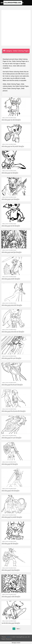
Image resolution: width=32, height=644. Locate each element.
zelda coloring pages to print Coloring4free (11, 199)
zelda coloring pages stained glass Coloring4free (12, 252)
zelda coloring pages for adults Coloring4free (11, 597)
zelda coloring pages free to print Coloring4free (12, 438)
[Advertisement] (16, 27)
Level (8, 637)
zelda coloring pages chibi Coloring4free (10, 544)
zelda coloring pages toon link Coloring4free (11, 226)
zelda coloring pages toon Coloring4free (10, 173)
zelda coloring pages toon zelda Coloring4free (11, 120)
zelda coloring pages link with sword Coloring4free (12, 385)
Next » (18, 629)
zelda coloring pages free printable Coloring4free (12, 517)
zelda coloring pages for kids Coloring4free (11, 491)
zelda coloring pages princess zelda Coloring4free (12, 305)
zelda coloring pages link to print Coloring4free (11, 358)
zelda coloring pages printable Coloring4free (11, 279)
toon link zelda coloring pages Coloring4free (11, 623)
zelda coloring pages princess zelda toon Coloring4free (13, 332)
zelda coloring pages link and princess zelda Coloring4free (14, 411)
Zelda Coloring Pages (11, 118)
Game (3, 118)
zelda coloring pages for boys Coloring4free (11, 570)
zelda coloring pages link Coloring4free (10, 464)
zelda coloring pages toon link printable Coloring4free (13, 146)
